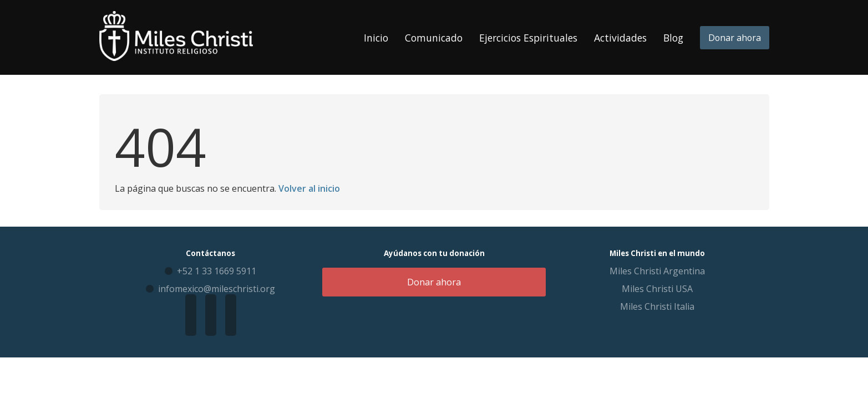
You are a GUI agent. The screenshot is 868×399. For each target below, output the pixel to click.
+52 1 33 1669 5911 (217, 271)
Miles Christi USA (657, 289)
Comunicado (434, 38)
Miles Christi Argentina (657, 271)
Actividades (620, 38)
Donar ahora (735, 38)
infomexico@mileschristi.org (217, 289)
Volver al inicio (309, 188)
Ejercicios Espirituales (528, 38)
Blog (673, 38)
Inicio (376, 38)
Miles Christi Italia (657, 306)
